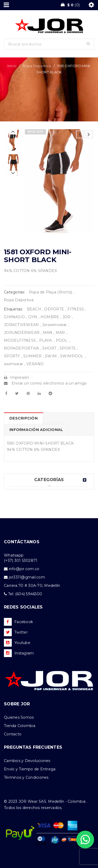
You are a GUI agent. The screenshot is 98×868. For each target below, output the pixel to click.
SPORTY (12, 356)
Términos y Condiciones (26, 777)
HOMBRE (50, 317)
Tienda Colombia (20, 726)
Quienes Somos (19, 717)
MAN (48, 333)
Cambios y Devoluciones (27, 761)
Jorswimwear (54, 325)
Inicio (12, 66)
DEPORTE (54, 309)
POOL (62, 340)
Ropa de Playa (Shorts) (51, 292)
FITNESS (76, 309)
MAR (60, 333)
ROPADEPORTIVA (21, 348)
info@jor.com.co (24, 569)
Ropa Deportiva (37, 66)
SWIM (51, 356)
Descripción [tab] (24, 418)
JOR (67, 317)
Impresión (17, 377)
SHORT (49, 348)
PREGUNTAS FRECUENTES (33, 747)
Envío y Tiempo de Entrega (30, 769)
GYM (33, 317)
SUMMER (33, 356)
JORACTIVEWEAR (21, 325)
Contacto (13, 734)
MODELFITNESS (20, 340)
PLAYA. (46, 340)
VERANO (35, 364)
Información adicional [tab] (36, 430)
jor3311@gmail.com (27, 577)
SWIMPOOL (72, 356)
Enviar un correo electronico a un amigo (45, 383)
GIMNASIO (14, 317)
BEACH (34, 309)
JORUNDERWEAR (22, 333)
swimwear (13, 364)
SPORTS (68, 348)
